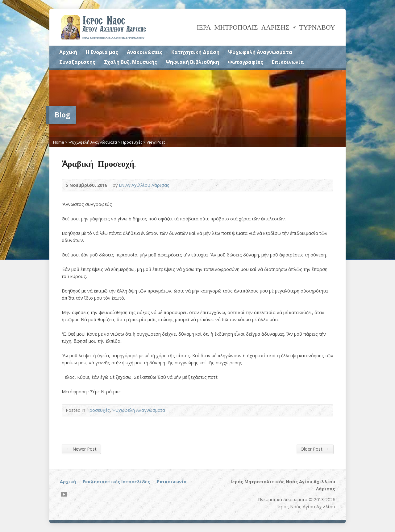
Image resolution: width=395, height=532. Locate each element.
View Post (156, 142)
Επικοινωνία (288, 62)
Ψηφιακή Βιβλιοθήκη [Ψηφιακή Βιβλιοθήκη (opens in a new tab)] (192, 62)
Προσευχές (132, 142)
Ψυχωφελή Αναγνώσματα (260, 52)
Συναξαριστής (77, 62)
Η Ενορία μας (102, 52)
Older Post (315, 449)
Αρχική (68, 52)
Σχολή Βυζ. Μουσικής (131, 62)
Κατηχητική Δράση (195, 52)
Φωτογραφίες (245, 62)
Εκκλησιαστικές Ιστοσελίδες (116, 482)
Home (59, 142)
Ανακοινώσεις (145, 52)
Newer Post (81, 449)
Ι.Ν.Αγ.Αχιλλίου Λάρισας (144, 185)
